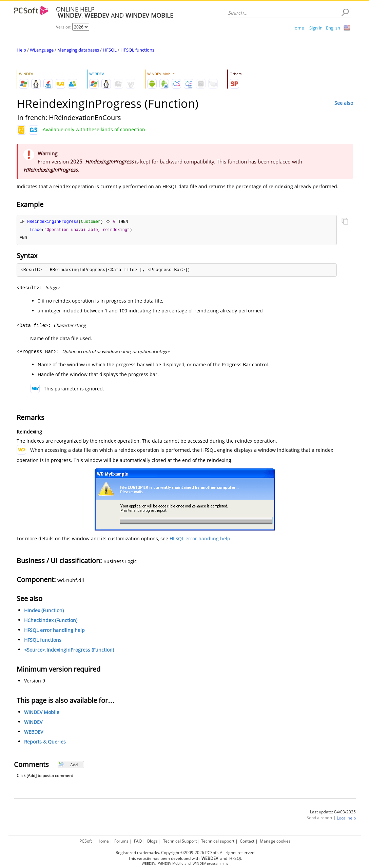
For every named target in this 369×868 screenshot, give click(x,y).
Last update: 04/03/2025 (333, 813)
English (333, 28)
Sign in (316, 28)
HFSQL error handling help (200, 539)
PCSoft (86, 840)
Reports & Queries (45, 743)
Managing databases (78, 50)
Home (298, 28)
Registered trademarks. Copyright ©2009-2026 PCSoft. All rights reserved (185, 852)
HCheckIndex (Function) (51, 621)
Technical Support (180, 840)
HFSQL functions (137, 50)
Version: (64, 27)
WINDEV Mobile (42, 713)
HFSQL (110, 50)
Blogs (152, 840)
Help (21, 50)
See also (344, 103)
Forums (121, 840)
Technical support (218, 840)
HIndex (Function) (44, 611)
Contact (247, 840)
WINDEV (33, 723)
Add (68, 766)
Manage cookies (275, 840)
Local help (346, 819)
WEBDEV (34, 733)
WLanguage (42, 50)
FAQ (138, 840)
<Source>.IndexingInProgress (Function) (69, 651)
